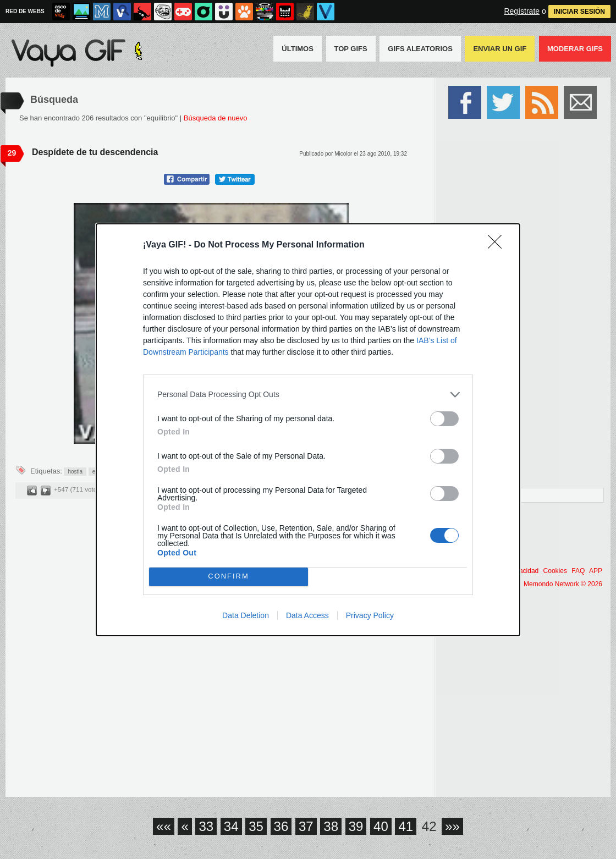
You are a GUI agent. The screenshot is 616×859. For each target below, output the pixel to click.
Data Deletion (246, 615)
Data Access (307, 615)
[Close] (498, 245)
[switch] (444, 419)
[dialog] (308, 430)
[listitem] (308, 395)
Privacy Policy (370, 615)
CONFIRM (229, 577)
